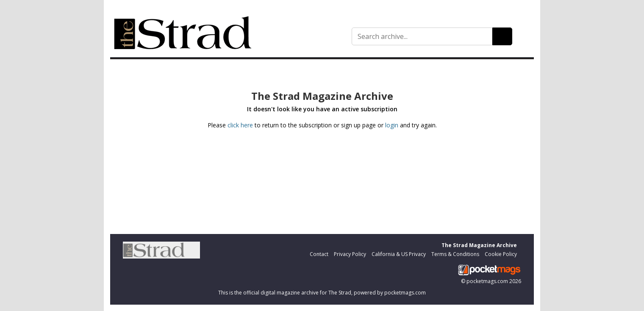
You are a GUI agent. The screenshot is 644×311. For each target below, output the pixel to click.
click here (240, 125)
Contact (319, 254)
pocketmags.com (487, 281)
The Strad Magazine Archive (479, 245)
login (392, 125)
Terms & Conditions (455, 254)
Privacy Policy (350, 254)
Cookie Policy (501, 254)
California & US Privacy (399, 254)
